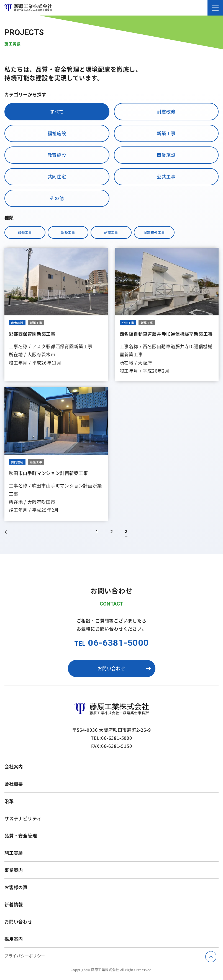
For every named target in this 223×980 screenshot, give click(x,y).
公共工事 (166, 176)
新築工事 (166, 133)
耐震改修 (166, 112)
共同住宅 (57, 176)
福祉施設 (57, 133)
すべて (57, 112)
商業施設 (166, 155)
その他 (57, 198)
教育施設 (57, 155)
